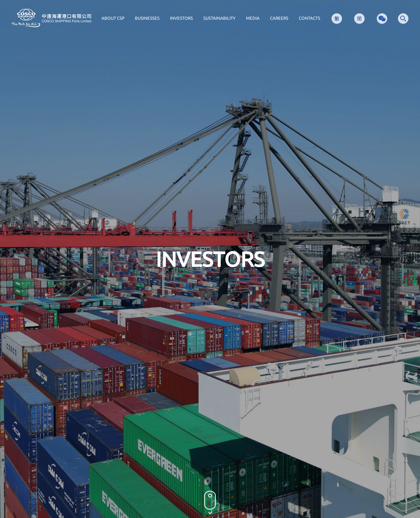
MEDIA (253, 18)
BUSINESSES (147, 18)
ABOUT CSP (113, 18)
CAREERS (279, 18)
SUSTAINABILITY (219, 18)
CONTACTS (309, 18)
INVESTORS (181, 18)
